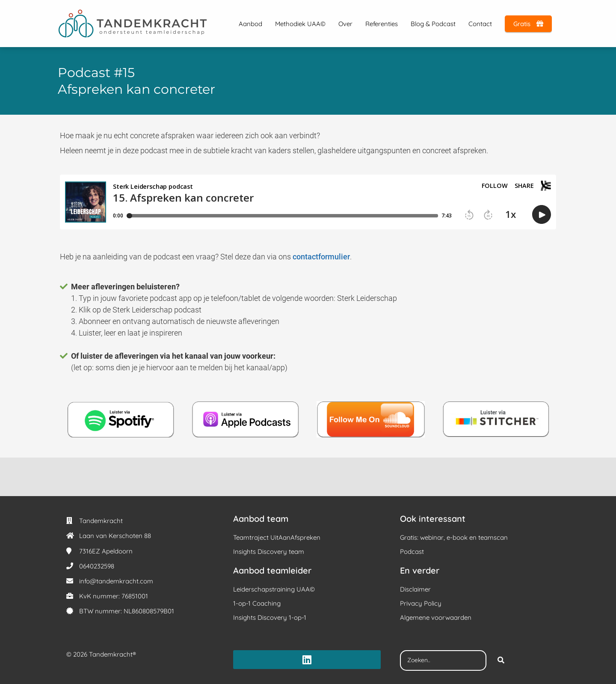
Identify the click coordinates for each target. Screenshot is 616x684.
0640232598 (97, 566)
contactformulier (321, 257)
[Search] (501, 660)
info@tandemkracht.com (116, 581)
